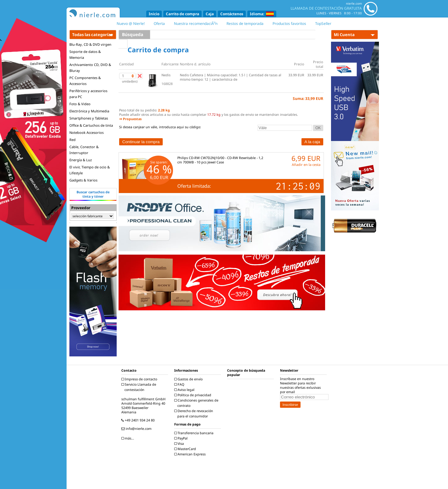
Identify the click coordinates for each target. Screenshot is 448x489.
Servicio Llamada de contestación (140, 387)
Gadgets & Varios (83, 180)
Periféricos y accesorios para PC (88, 94)
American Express (191, 454)
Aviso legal (185, 390)
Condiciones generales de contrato (197, 403)
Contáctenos (232, 14)
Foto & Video (80, 104)
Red (72, 140)
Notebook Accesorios (86, 132)
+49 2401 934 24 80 (139, 420)
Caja (210, 14)
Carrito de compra (182, 14)
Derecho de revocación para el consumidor (194, 414)
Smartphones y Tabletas (89, 118)
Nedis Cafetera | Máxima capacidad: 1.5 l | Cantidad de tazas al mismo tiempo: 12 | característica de (231, 77)
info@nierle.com (137, 429)
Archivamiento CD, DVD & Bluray (90, 68)
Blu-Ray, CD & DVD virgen (90, 44)
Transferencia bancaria (195, 433)
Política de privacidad (194, 395)
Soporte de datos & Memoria (85, 54)
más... (128, 438)
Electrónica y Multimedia (89, 111)
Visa (180, 444)
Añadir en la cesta (306, 165)
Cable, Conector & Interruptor (84, 150)
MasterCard (186, 449)
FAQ (180, 384)
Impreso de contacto (140, 379)
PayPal (182, 438)
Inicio (154, 14)
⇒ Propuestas (130, 119)
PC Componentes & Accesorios (85, 81)
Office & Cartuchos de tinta (91, 125)
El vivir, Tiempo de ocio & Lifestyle (90, 170)
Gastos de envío (189, 379)
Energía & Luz (81, 160)
